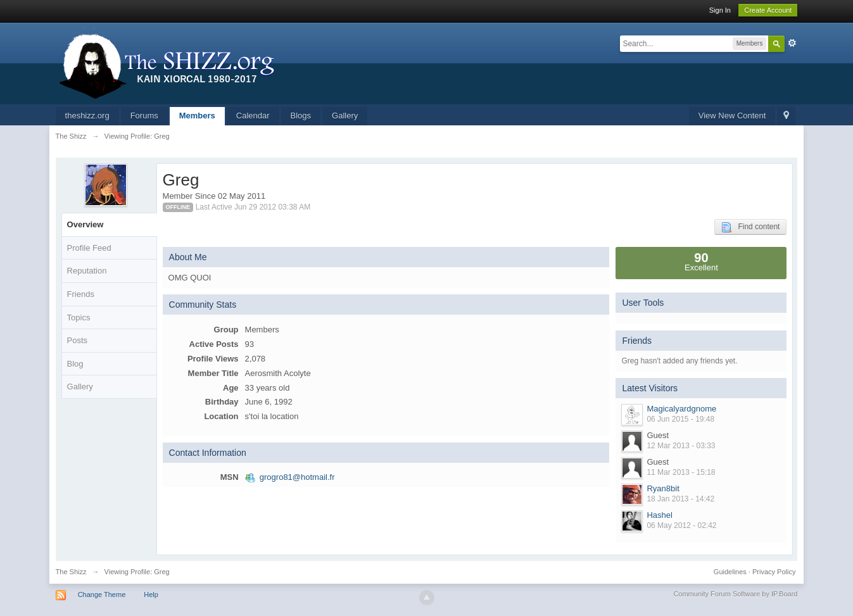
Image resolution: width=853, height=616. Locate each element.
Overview (85, 224)
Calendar (253, 116)
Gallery (345, 116)
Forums (144, 116)
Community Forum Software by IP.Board (735, 594)
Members (197, 116)
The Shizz (71, 572)
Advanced (792, 43)
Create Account (768, 10)
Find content (750, 227)
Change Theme (102, 594)
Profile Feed (89, 248)
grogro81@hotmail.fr (297, 477)
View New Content (732, 116)
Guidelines (730, 572)
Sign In (720, 10)
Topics (79, 317)
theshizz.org (87, 116)
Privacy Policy (774, 572)
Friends (81, 294)
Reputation (87, 271)
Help (151, 594)
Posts (78, 340)
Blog (75, 364)
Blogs (301, 116)
